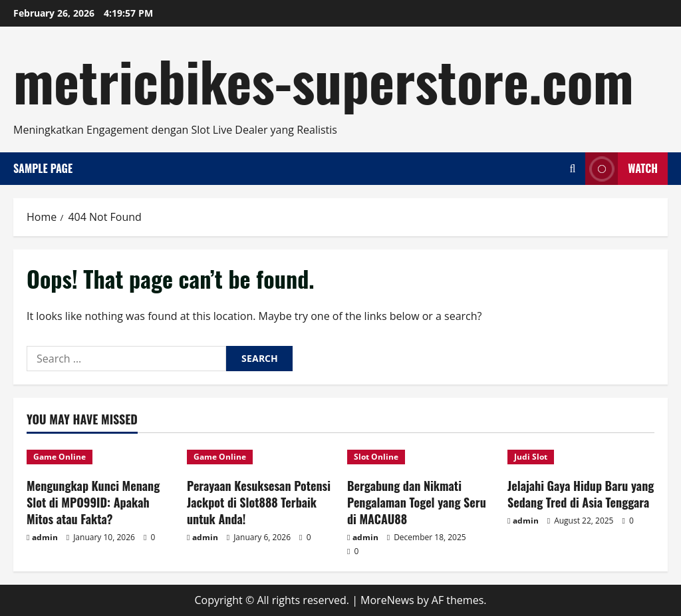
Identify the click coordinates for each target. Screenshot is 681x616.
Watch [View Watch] (621, 169)
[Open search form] (572, 169)
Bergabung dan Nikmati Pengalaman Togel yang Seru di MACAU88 (417, 502)
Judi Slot (531, 457)
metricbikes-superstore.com (324, 80)
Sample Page (43, 168)
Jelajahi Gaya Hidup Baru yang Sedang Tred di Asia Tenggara (581, 494)
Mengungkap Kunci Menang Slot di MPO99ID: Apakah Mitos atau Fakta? (93, 502)
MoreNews (387, 600)
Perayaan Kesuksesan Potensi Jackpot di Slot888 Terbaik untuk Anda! (259, 502)
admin (45, 537)
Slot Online (376, 457)
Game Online (60, 457)
